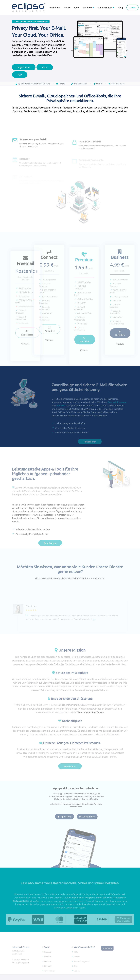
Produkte (88, 8)
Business (61, 411)
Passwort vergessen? (82, 967)
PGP (20, 77)
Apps (77, 8)
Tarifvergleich (50, 976)
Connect (112, 408)
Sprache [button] (107, 954)
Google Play (92, 817)
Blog (76, 972)
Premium (122, 408)
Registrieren (24, 70)
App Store (70, 817)
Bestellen (44, 329)
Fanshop (77, 976)
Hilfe (76, 958)
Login (132, 8)
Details (25, 349)
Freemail (48, 972)
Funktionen (55, 8)
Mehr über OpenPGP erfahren (87, 718)
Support (77, 962)
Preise (67, 8)
